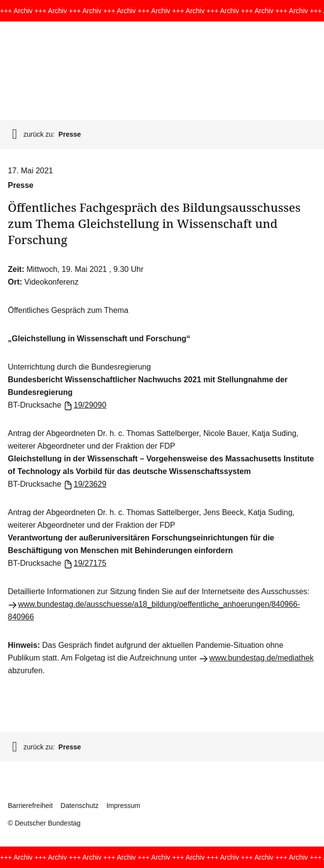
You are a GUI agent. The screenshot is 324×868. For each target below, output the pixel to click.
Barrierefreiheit (30, 806)
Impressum (123, 806)
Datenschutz (80, 806)
